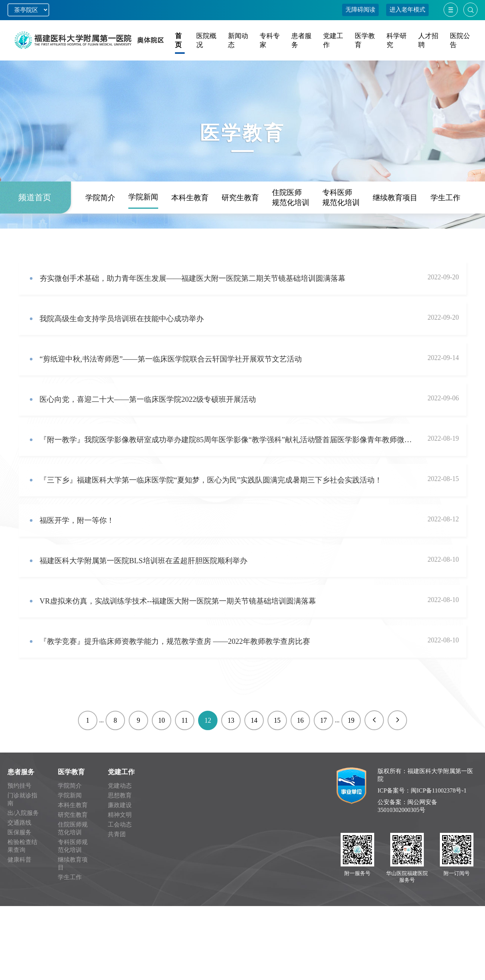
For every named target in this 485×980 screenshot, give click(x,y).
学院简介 (100, 229)
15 (277, 720)
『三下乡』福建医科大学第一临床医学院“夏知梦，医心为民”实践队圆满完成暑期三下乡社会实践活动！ (211, 480)
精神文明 (120, 815)
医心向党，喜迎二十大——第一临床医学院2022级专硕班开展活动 (148, 399)
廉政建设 (120, 805)
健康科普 (19, 860)
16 (300, 720)
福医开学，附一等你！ (77, 520)
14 (254, 720)
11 (184, 720)
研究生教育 (240, 229)
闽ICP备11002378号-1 (439, 790)
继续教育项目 (395, 229)
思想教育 (120, 795)
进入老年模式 (407, 10)
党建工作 (121, 772)
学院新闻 (143, 228)
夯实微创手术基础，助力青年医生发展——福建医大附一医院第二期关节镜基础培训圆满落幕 (193, 278)
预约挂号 (19, 786)
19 (351, 720)
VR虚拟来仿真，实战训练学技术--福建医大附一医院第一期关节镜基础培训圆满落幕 (178, 601)
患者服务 (21, 772)
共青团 (117, 834)
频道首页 (35, 228)
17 (323, 720)
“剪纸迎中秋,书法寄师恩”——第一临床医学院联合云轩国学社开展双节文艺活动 (171, 359)
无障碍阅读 (360, 10)
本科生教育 (190, 229)
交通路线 (19, 823)
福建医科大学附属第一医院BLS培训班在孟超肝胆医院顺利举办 (143, 561)
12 (208, 720)
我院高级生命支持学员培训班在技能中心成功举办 (122, 319)
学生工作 (445, 229)
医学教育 (71, 772)
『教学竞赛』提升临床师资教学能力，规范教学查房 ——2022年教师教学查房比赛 (175, 641)
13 (231, 720)
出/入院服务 (23, 813)
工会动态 (120, 824)
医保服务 (19, 832)
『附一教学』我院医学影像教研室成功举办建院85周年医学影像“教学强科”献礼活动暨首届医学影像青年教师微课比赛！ (227, 440)
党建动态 (120, 786)
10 (162, 720)
